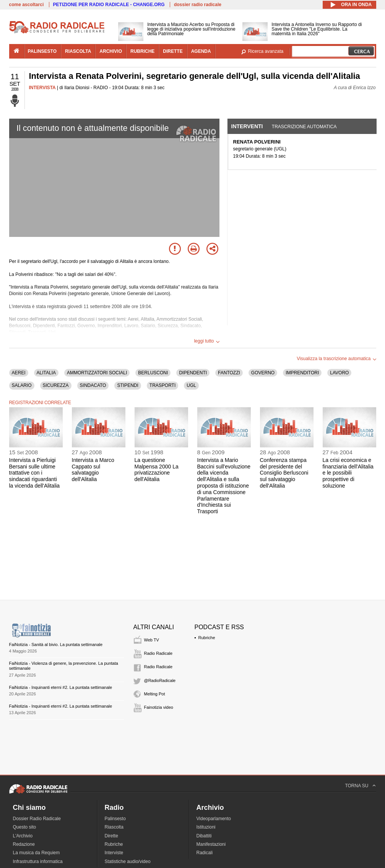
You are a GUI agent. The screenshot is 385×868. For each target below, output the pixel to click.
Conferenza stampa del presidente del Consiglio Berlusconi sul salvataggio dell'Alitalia (284, 473)
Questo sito (25, 827)
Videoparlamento (214, 819)
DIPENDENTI (193, 373)
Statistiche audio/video (128, 861)
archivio (111, 51)
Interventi (247, 126)
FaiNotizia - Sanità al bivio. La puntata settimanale (56, 644)
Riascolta (114, 827)
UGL (191, 385)
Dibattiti (204, 836)
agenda (201, 51)
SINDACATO (93, 385)
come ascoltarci (27, 5)
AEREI (19, 373)
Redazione (24, 844)
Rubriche (207, 638)
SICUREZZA (56, 385)
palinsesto (42, 51)
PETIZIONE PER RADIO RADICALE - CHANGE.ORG (109, 5)
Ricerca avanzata (266, 51)
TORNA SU (357, 786)
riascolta (78, 51)
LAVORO (339, 373)
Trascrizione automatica (304, 127)
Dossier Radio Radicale (37, 819)
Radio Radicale (158, 653)
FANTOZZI (229, 373)
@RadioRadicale (160, 680)
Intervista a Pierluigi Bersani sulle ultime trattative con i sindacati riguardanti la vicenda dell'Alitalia (35, 473)
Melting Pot (155, 694)
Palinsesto (115, 819)
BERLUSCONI (153, 373)
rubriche (142, 51)
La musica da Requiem (37, 853)
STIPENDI (128, 385)
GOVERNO (263, 373)
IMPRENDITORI (302, 373)
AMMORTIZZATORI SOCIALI (97, 373)
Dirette (111, 836)
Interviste (114, 853)
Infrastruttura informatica (38, 861)
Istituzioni (206, 827)
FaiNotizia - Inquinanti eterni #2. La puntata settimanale (61, 687)
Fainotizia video (159, 707)
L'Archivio (23, 836)
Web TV (152, 640)
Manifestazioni (211, 844)
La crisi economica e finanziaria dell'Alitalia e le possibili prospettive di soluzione (348, 473)
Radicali (205, 853)
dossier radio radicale (198, 5)
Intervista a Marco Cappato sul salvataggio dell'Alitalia (93, 470)
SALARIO (22, 385)
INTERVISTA (42, 88)
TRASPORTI (162, 385)
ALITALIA (46, 373)
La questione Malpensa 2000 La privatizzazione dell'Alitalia (157, 470)
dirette (173, 51)
